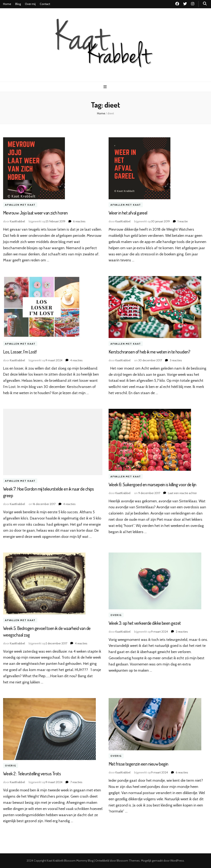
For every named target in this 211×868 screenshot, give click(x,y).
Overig (116, 615)
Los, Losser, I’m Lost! (20, 352)
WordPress (177, 861)
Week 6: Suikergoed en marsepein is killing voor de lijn (152, 484)
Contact (45, 4)
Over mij (30, 4)
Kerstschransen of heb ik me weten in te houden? (149, 352)
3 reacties (176, 360)
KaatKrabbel (17, 221)
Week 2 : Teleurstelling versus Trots (32, 773)
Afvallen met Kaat (20, 205)
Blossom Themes (128, 861)
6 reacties (79, 221)
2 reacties (182, 632)
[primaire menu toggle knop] (106, 87)
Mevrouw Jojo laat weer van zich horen (35, 213)
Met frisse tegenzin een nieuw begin (138, 764)
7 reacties (76, 782)
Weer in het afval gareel (128, 213)
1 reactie (183, 221)
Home (7, 4)
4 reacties (76, 360)
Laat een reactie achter (182, 493)
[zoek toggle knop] (205, 4)
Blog (18, 4)
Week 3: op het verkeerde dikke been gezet (145, 623)
